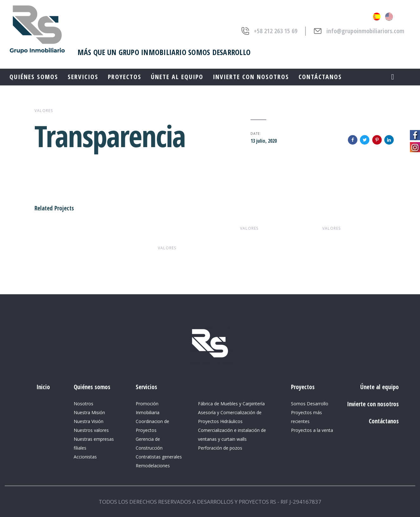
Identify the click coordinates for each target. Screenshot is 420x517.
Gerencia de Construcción (149, 443)
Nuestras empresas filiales (94, 443)
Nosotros (83, 404)
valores (44, 111)
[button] (393, 77)
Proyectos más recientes (306, 417)
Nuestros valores (91, 430)
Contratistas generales (159, 457)
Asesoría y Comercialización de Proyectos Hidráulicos (230, 417)
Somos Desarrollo (310, 404)
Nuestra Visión (89, 421)
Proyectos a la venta (312, 430)
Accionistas (85, 457)
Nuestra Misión (89, 412)
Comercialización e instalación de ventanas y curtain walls (232, 435)
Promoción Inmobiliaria (148, 408)
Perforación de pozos (220, 448)
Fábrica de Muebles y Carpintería (231, 404)
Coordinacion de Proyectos (152, 426)
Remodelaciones (153, 466)
